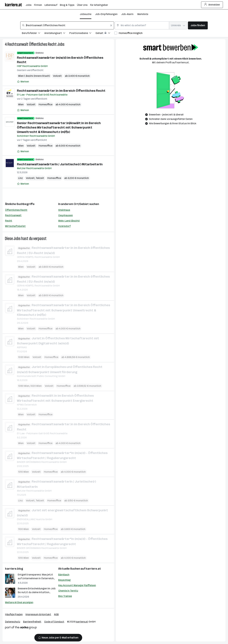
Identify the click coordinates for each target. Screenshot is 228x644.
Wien (21, 104)
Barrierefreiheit (32, 622)
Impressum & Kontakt (38, 614)
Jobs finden (198, 25)
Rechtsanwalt (13, 215)
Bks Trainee (65, 596)
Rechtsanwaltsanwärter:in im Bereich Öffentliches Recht (61, 91)
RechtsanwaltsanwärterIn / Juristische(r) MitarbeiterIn (60, 164)
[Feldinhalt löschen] (111, 25)
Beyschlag (64, 580)
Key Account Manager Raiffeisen (77, 585)
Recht (9, 221)
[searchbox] (67, 25)
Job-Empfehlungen (106, 14)
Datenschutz (13, 622)
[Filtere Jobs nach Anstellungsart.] (57, 34)
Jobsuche (86, 14)
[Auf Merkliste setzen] (23, 82)
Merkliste (143, 14)
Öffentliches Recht (16, 210)
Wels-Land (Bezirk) (69, 221)
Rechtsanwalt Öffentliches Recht (32, 44)
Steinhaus (64, 210)
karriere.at (93, 569)
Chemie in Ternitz (68, 591)
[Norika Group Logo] (21, 628)
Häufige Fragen (14, 614)
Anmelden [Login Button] (212, 5)
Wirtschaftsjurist (15, 226)
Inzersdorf (64, 226)
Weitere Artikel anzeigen (19, 602)
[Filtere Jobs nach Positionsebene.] (82, 34)
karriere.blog (14, 569)
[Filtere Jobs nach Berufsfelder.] (33, 34)
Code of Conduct (54, 622)
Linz (21, 178)
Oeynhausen (66, 215)
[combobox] (67, 25)
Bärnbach (64, 575)
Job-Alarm (127, 14)
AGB (56, 614)
